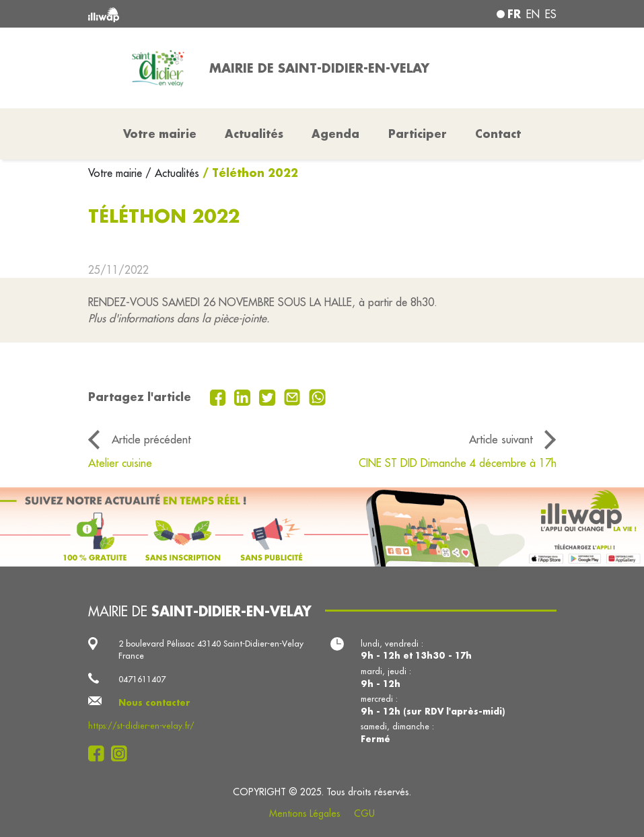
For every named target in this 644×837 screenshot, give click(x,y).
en (533, 14)
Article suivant (501, 439)
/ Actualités (172, 173)
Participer (418, 134)
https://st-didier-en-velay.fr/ (141, 725)
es (551, 14)
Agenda (335, 134)
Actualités (254, 134)
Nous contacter (154, 702)
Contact (498, 134)
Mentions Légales (305, 813)
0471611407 (142, 679)
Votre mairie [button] (160, 134)
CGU (364, 813)
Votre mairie (117, 173)
